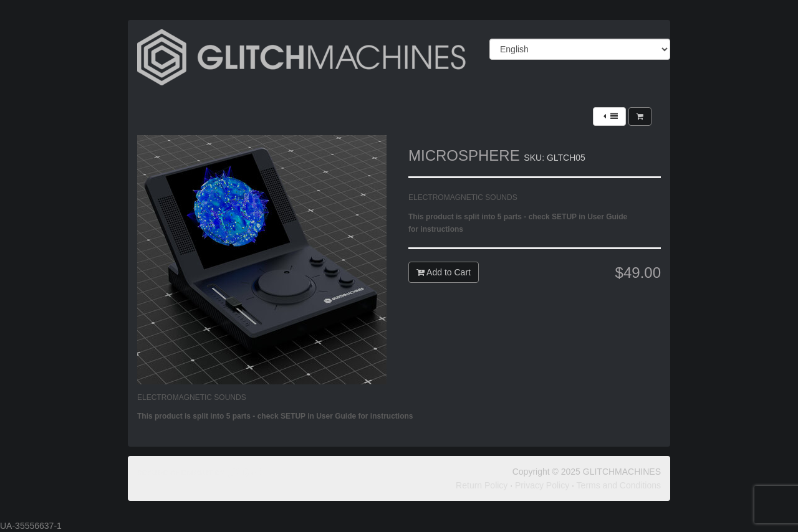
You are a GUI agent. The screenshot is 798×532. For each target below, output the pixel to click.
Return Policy (482, 485)
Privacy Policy (542, 485)
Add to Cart (444, 272)
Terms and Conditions (619, 485)
